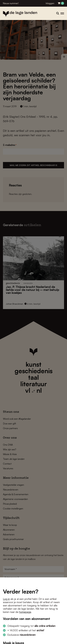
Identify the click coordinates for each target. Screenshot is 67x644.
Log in (6, 599)
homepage (25, 612)
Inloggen (50, 3)
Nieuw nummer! (11, 3)
